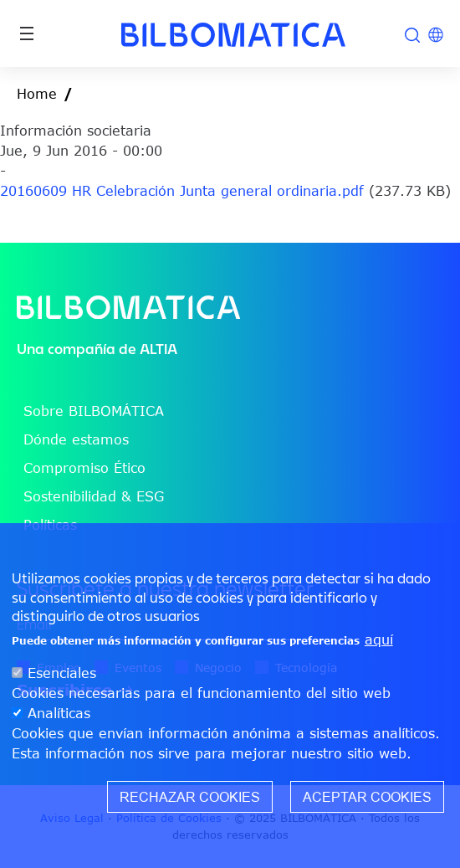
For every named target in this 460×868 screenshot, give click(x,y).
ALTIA (158, 349)
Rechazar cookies (190, 804)
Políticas (50, 525)
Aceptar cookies (367, 804)
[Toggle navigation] (27, 33)
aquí (379, 646)
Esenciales (62, 680)
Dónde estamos (76, 439)
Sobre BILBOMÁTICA (94, 411)
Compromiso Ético (84, 468)
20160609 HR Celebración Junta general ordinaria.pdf (182, 191)
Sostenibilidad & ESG (94, 496)
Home (37, 94)
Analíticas (59, 720)
